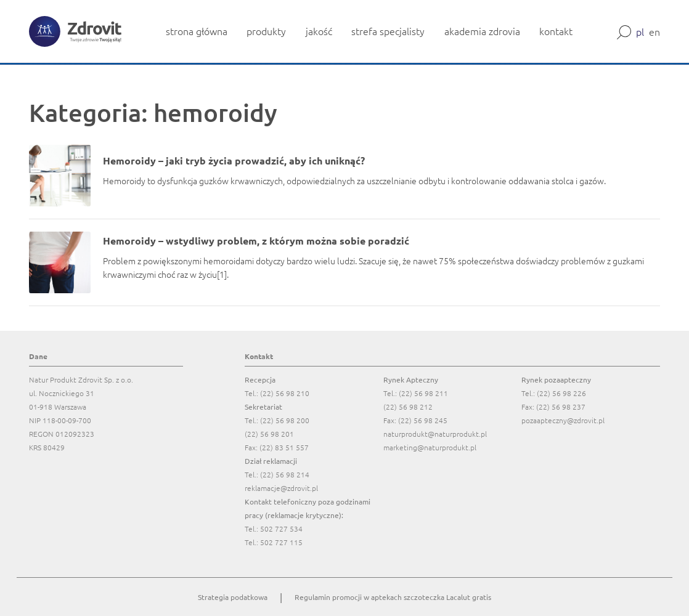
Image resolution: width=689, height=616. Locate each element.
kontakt (556, 31)
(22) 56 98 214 (285, 474)
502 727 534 (281, 529)
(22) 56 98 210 (285, 393)
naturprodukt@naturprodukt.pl (435, 434)
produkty (266, 31)
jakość (319, 31)
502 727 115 (281, 542)
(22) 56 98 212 (408, 407)
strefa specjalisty (388, 31)
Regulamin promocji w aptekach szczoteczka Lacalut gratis (393, 597)
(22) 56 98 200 (285, 420)
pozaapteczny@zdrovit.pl (563, 420)
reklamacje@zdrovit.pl (281, 488)
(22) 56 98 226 (561, 393)
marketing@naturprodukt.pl (430, 447)
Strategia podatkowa (233, 597)
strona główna (197, 31)
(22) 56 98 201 (269, 434)
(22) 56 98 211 (423, 393)
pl (640, 31)
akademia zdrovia (482, 31)
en (654, 31)
